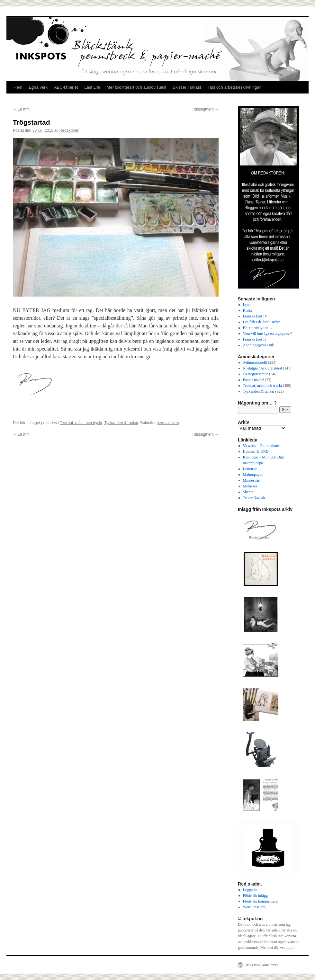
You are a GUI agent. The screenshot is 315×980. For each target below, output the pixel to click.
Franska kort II (254, 339)
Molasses (250, 486)
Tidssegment (205, 109)
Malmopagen (253, 475)
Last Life (92, 87)
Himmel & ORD (256, 451)
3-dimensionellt (255, 362)
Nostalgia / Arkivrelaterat (263, 368)
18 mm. (22, 109)
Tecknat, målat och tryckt (81, 423)
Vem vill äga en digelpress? (268, 334)
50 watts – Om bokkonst (262, 446)
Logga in (250, 890)
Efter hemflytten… (258, 328)
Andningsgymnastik (259, 345)
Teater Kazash (254, 498)
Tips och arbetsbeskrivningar (234, 87)
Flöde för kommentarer (261, 901)
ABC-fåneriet (66, 87)
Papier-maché (254, 380)
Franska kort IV (255, 316)
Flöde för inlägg (255, 895)
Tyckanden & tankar (121, 423)
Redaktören (69, 130)
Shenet (248, 492)
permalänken (168, 423)
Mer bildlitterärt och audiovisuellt (137, 87)
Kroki (248, 310)
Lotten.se (250, 469)
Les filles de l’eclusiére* (262, 322)
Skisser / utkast (187, 87)
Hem (18, 87)
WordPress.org (254, 907)
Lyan (247, 305)
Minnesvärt (252, 480)
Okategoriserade (256, 374)
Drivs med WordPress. (261, 965)
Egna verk (38, 87)
